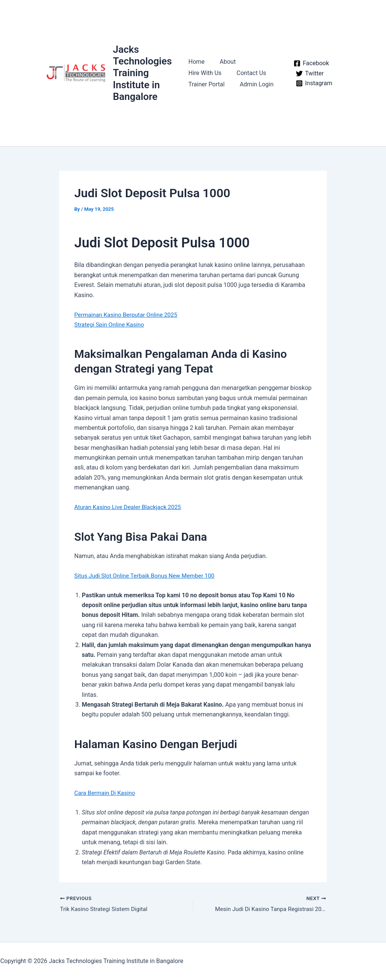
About (225, 62)
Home (197, 62)
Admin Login (254, 84)
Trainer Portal (207, 84)
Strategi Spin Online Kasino (110, 324)
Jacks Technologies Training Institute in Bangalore (143, 73)
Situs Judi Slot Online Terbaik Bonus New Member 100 (147, 576)
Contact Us (249, 73)
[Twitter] (308, 74)
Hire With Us (205, 73)
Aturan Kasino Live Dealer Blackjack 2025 (130, 507)
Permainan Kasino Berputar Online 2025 (128, 315)
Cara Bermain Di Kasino (106, 793)
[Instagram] (312, 83)
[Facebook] (309, 63)
